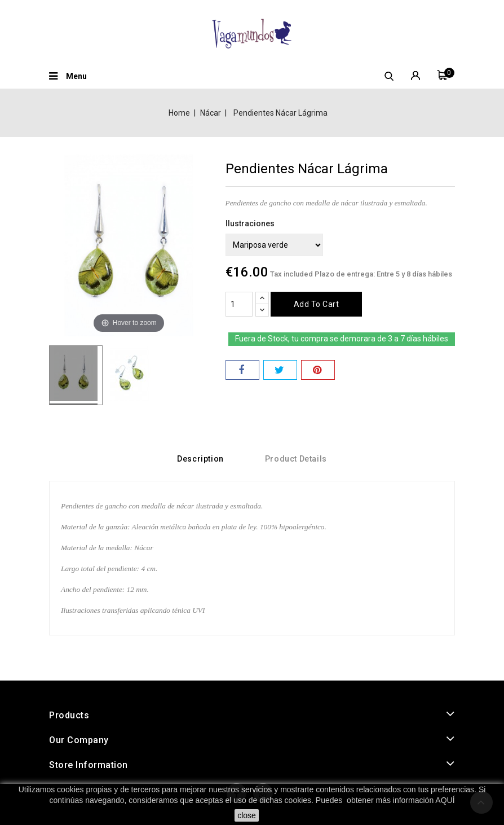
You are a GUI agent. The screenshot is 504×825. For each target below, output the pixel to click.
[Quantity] (239, 304)
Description (200, 459)
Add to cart (317, 304)
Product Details (296, 459)
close (247, 815)
